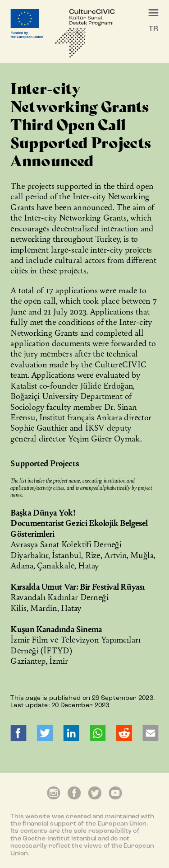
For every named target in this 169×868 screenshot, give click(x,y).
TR (153, 29)
